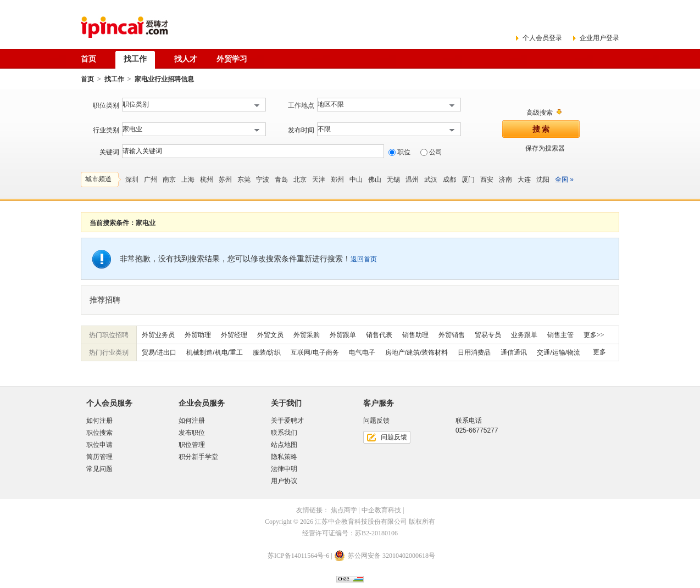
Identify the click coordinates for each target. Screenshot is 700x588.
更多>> (594, 335)
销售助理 (415, 335)
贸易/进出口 (159, 352)
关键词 (109, 152)
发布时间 (301, 130)
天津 (319, 180)
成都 (449, 180)
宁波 (263, 180)
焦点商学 (344, 510)
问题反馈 (394, 437)
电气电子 (362, 352)
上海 (188, 180)
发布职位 (192, 433)
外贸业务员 (158, 335)
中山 (356, 180)
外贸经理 (234, 335)
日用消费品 (474, 352)
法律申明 (284, 469)
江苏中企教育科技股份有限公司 (361, 522)
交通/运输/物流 (559, 352)
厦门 (468, 180)
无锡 (393, 180)
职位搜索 (99, 433)
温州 (412, 180)
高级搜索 (540, 113)
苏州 (225, 180)
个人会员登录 (542, 38)
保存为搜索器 (545, 148)
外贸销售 (452, 335)
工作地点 (301, 105)
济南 (505, 180)
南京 (169, 180)
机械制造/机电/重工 (215, 352)
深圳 (132, 180)
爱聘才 (124, 27)
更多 (599, 352)
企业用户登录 (599, 38)
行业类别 (106, 130)
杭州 (207, 180)
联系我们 (284, 433)
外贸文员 (270, 335)
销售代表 (379, 335)
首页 (87, 79)
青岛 (281, 180)
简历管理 (99, 457)
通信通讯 (514, 352)
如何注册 (99, 421)
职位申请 (99, 445)
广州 (151, 180)
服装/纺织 (267, 352)
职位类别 (106, 105)
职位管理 (192, 445)
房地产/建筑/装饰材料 (417, 352)
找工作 (114, 79)
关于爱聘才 (287, 421)
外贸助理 (198, 335)
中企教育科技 (381, 510)
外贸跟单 (343, 335)
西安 (487, 180)
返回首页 (364, 259)
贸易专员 (488, 335)
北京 (300, 180)
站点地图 (284, 445)
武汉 (431, 180)
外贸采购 (307, 335)
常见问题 (99, 469)
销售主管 (560, 335)
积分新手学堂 (198, 457)
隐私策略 (284, 457)
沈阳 (543, 180)
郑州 (337, 180)
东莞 (244, 180)
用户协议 (284, 481)
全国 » (564, 180)
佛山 (375, 180)
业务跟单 (524, 335)
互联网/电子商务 (315, 352)
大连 (524, 180)
